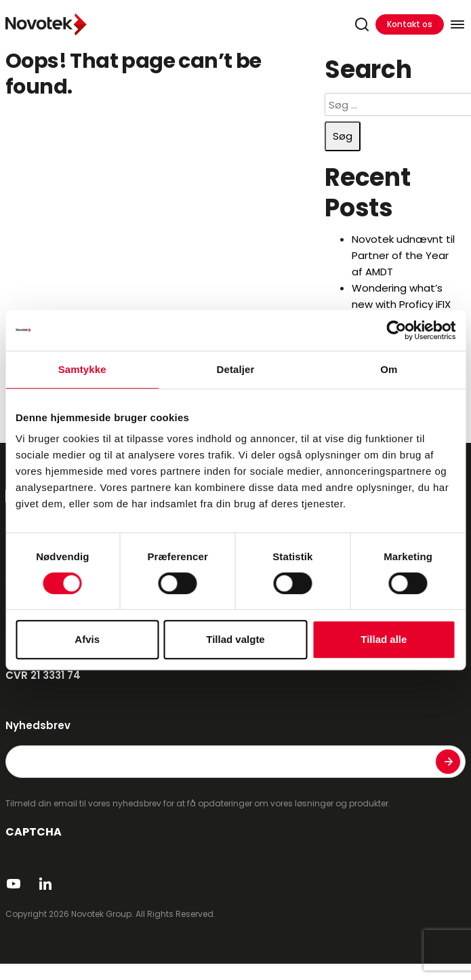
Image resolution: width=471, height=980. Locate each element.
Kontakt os (410, 24)
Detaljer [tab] (236, 369)
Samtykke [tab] (82, 369)
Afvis (87, 639)
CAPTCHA (34, 832)
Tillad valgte (235, 639)
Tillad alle (384, 639)
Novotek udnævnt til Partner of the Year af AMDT (403, 255)
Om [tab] (389, 369)
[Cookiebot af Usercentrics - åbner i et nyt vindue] (396, 330)
